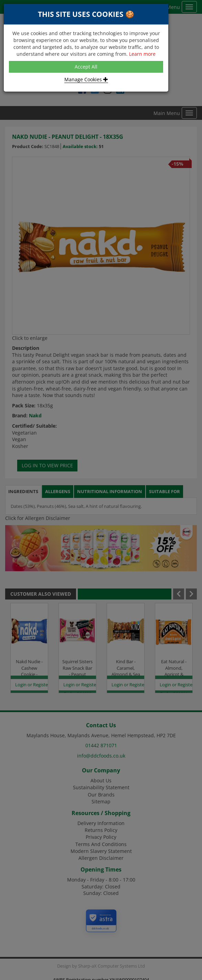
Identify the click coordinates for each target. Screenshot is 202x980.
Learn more (142, 54)
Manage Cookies (86, 79)
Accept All (86, 67)
